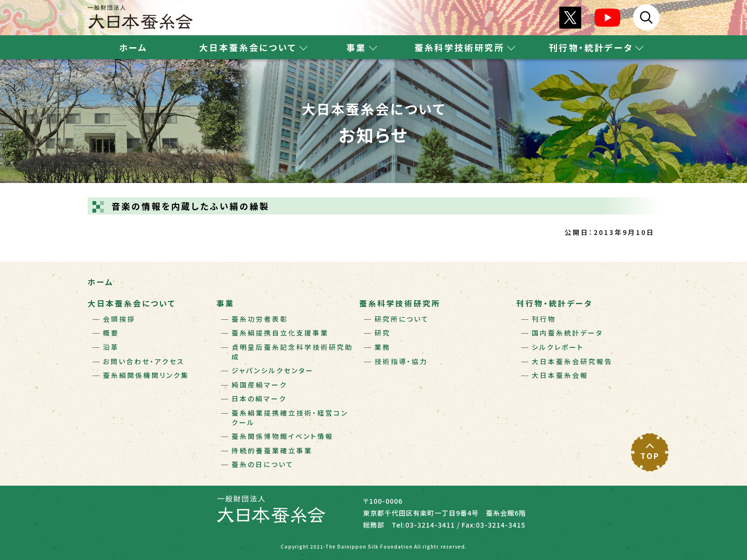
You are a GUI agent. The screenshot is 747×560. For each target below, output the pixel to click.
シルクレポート (558, 347)
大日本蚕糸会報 (560, 375)
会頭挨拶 (119, 319)
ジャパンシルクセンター (273, 370)
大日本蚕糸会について (132, 303)
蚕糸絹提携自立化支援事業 (280, 333)
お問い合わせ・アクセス (144, 361)
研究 (383, 333)
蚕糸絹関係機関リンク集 (146, 375)
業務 (383, 347)
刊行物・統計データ (555, 303)
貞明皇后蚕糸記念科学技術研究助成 (292, 352)
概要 (111, 333)
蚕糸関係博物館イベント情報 (283, 436)
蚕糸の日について (263, 464)
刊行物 (544, 319)
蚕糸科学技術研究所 (400, 303)
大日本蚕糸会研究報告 (572, 361)
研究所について (402, 319)
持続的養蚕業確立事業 (272, 450)
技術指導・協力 (401, 361)
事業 (225, 303)
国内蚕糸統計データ (567, 333)
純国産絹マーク (259, 385)
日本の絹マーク (259, 398)
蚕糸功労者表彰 (260, 319)
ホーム (133, 47)
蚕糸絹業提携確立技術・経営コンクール (290, 417)
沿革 (111, 347)
